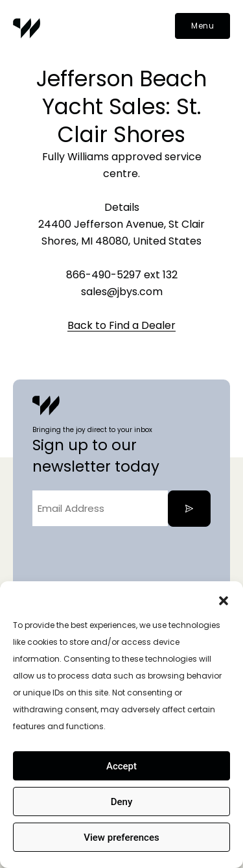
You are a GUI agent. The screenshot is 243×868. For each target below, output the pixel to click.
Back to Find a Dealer (121, 325)
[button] (224, 597)
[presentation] (131, 562)
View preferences (121, 838)
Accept (121, 766)
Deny (122, 802)
